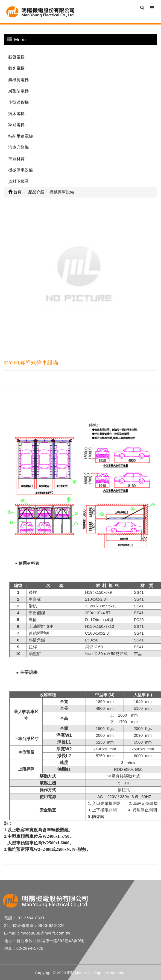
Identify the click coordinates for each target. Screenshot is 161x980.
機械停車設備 (21, 170)
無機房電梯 (18, 80)
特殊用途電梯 (21, 136)
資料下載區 (18, 181)
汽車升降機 (18, 147)
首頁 (15, 192)
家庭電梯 (16, 125)
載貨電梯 (16, 57)
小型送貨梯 (18, 102)
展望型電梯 (18, 91)
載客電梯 (16, 68)
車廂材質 (16, 159)
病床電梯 (16, 113)
